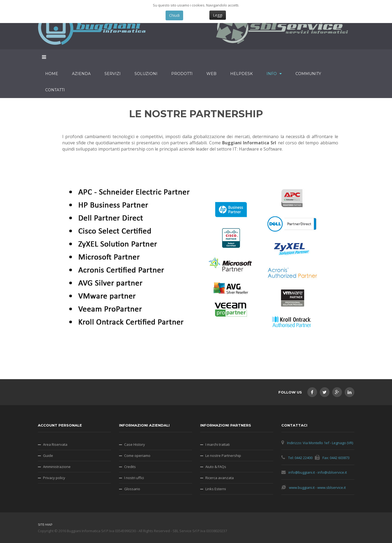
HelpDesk (241, 74)
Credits (130, 467)
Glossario (132, 489)
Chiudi (174, 15)
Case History (135, 444)
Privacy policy (54, 478)
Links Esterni (216, 489)
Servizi (113, 74)
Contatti (55, 90)
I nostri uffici (134, 478)
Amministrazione (57, 467)
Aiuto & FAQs (216, 467)
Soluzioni (146, 74)
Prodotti (182, 74)
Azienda (81, 74)
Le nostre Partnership (223, 456)
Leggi (218, 15)
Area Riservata (55, 444)
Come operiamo (137, 456)
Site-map (45, 525)
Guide (48, 456)
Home (52, 74)
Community (308, 74)
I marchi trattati (218, 444)
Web (211, 74)
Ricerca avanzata (220, 478)
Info (272, 74)
